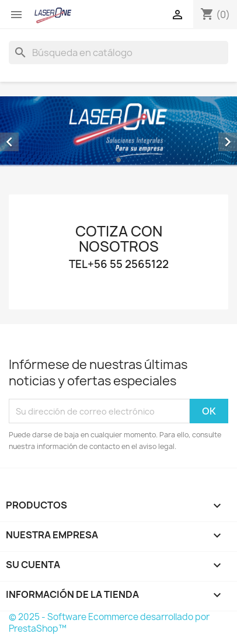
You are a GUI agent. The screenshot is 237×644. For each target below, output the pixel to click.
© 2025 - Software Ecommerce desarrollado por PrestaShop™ (109, 623)
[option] (118, 131)
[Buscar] (118, 53)
